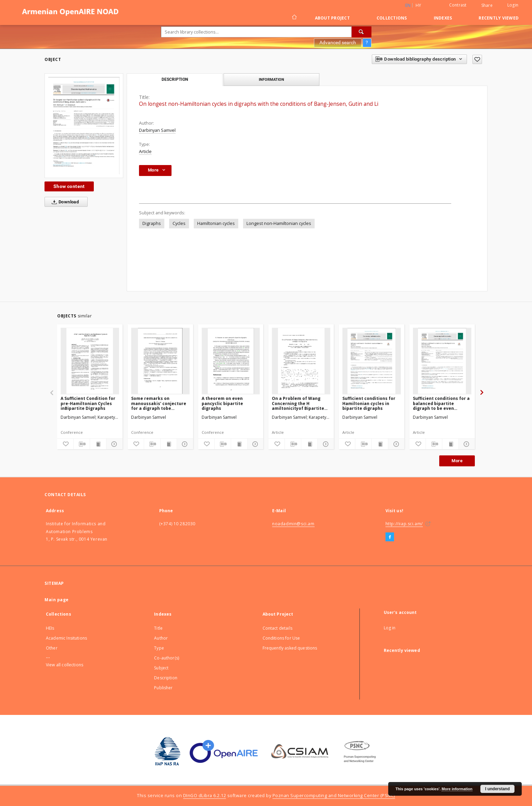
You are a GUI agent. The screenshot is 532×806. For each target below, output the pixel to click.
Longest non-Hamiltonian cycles (279, 223)
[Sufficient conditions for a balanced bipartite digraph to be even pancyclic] (442, 361)
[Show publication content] (98, 444)
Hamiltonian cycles (216, 223)
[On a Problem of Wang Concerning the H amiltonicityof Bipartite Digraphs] (301, 361)
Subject (161, 668)
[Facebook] (390, 537)
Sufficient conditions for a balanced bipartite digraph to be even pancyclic (441, 403)
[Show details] (113, 444)
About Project (332, 18)
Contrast (458, 5)
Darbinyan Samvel (157, 130)
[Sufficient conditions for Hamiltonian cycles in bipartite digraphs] (372, 361)
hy (419, 5)
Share (487, 5)
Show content (69, 186)
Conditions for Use (281, 638)
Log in (390, 628)
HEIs (50, 628)
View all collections (65, 665)
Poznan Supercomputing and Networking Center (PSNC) (334, 796)
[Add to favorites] (477, 59)
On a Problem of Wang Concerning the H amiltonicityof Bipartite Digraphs (298, 403)
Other (52, 648)
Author (161, 638)
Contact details (277, 628)
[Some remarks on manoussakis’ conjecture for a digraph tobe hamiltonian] (160, 361)
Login (513, 5)
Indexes (443, 18)
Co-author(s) (167, 658)
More (457, 461)
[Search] (362, 32)
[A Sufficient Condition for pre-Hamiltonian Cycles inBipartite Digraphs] (90, 361)
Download (64, 202)
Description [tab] (175, 79)
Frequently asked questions (290, 648)
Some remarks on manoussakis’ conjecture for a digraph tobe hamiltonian (159, 403)
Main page (57, 600)
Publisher (163, 688)
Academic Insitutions (66, 638)
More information (457, 789)
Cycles (179, 223)
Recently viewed (499, 18)
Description (166, 678)
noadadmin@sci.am (293, 524)
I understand (497, 789)
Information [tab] (271, 79)
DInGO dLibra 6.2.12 (205, 796)
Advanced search (338, 42)
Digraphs (152, 223)
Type (159, 648)
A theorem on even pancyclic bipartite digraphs (222, 403)
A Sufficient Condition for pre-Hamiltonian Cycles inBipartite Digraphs (88, 403)
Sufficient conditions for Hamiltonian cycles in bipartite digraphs (369, 403)
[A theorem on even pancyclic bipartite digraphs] (231, 361)
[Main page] (294, 18)
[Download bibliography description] (82, 444)
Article (145, 152)
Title (158, 628)
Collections (392, 18)
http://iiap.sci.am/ (404, 524)
